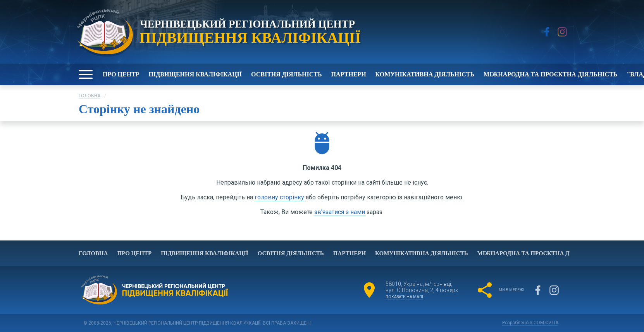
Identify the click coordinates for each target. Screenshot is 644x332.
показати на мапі (404, 297)
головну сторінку (279, 197)
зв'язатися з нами (340, 212)
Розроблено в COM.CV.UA (530, 323)
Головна (90, 96)
